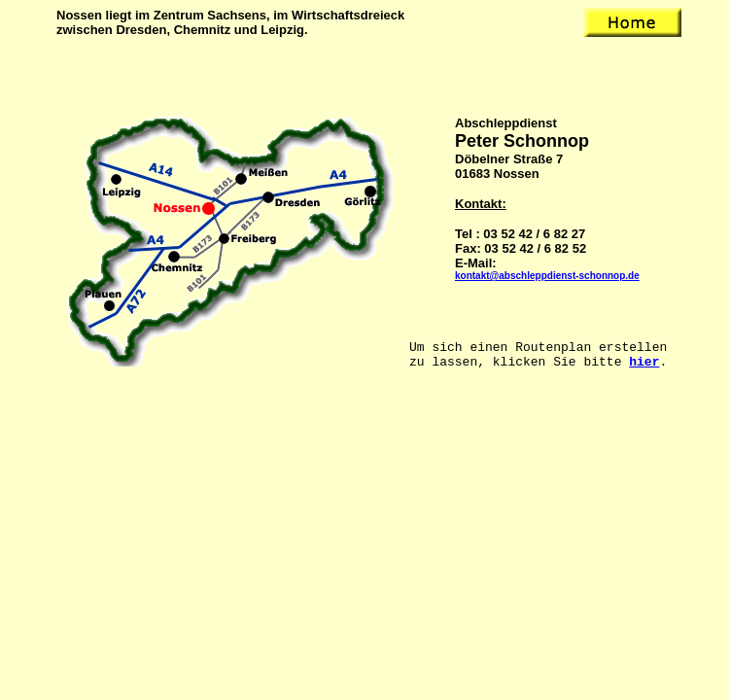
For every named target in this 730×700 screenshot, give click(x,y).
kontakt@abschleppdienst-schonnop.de (547, 276)
